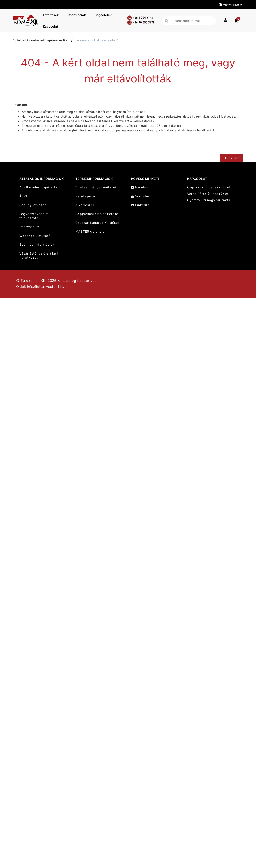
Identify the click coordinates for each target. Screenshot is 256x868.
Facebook (141, 187)
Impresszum (29, 227)
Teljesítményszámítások (96, 187)
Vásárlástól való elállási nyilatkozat (39, 255)
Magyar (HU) (230, 5)
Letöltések (51, 15)
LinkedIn (140, 205)
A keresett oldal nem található (98, 40)
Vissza (232, 158)
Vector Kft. (55, 287)
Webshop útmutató (35, 236)
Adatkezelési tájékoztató (40, 187)
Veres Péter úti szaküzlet (208, 194)
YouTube (140, 196)
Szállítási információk (37, 244)
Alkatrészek (85, 205)
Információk (77, 15)
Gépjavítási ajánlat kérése (97, 214)
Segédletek (103, 15)
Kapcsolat (50, 26)
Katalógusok (86, 196)
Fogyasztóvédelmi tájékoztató (34, 216)
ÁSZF (24, 196)
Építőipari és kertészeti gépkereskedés (40, 40)
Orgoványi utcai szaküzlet (209, 187)
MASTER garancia (90, 231)
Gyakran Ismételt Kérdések (98, 223)
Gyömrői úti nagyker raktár (209, 200)
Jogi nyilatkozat (33, 205)
